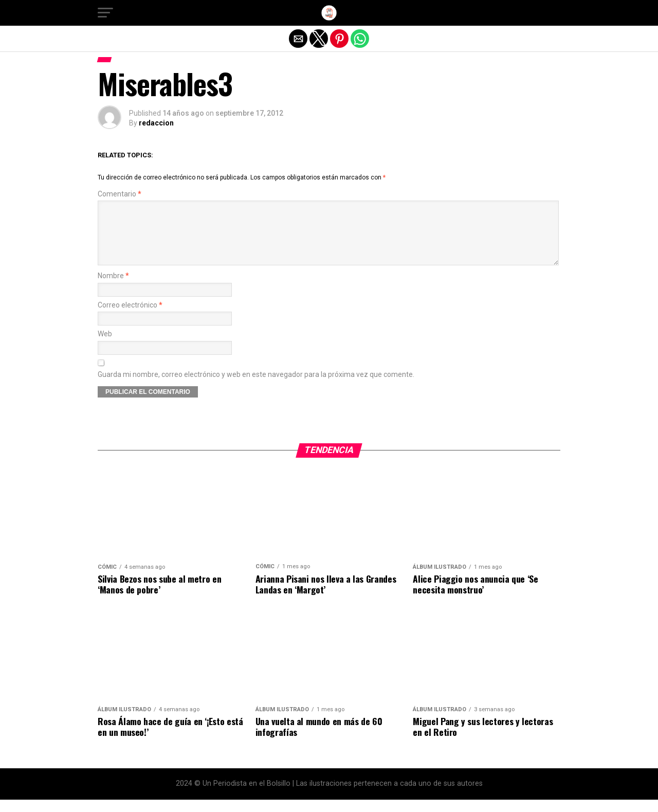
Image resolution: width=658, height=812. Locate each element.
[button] (105, 13)
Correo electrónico (130, 318)
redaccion (156, 123)
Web (105, 346)
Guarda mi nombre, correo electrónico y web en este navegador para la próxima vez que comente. (256, 387)
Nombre (113, 288)
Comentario (120, 194)
